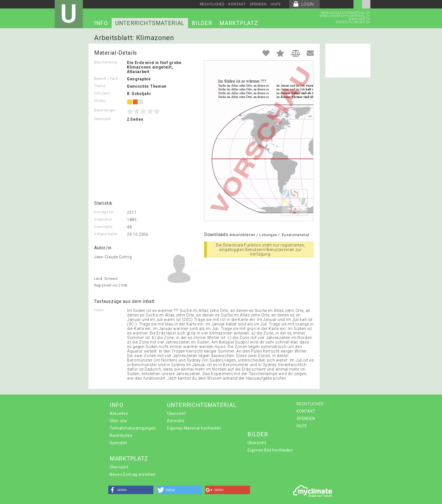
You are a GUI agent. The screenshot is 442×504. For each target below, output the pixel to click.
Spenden (118, 443)
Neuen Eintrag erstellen (133, 474)
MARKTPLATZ (239, 23)
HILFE (276, 4)
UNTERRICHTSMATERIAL (150, 23)
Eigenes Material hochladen (194, 428)
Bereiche (176, 421)
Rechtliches (121, 435)
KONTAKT (237, 4)
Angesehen (103, 219)
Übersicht (176, 413)
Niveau (100, 101)
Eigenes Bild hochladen (270, 450)
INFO (101, 23)
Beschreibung (106, 62)
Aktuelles (119, 413)
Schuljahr (102, 93)
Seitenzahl (103, 119)
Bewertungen (105, 110)
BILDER (202, 23)
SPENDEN (258, 4)
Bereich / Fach (106, 79)
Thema (100, 86)
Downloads (103, 227)
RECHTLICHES (212, 4)
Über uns (118, 421)
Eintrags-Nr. (104, 212)
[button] (131, 490)
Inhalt (99, 310)
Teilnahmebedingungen (133, 428)
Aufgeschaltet (106, 234)
